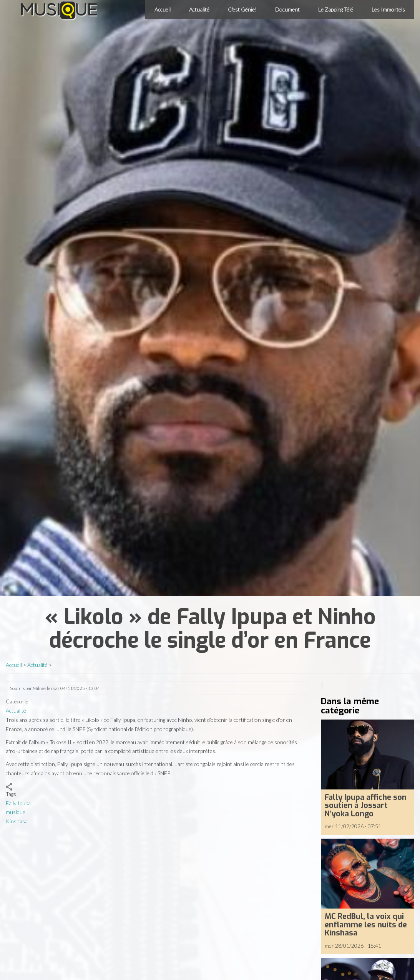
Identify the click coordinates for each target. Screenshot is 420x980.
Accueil (163, 9)
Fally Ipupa (18, 803)
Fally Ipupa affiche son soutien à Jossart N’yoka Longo (366, 805)
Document (287, 9)
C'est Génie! (242, 9)
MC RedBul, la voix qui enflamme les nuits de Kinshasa (366, 924)
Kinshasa (17, 821)
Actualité (199, 9)
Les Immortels (388, 9)
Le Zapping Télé (336, 9)
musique (16, 812)
